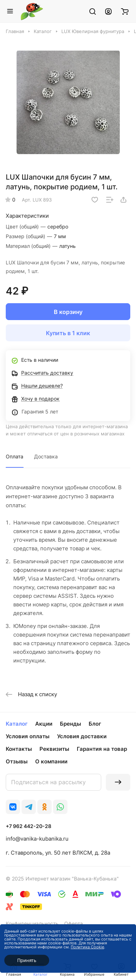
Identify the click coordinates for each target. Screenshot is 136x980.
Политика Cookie (87, 947)
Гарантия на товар (102, 749)
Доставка (46, 456)
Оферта (74, 923)
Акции (44, 724)
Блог (95, 724)
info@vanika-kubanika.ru (37, 839)
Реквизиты (54, 749)
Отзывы (17, 761)
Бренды (71, 724)
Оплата (15, 456)
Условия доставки (82, 736)
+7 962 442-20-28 (29, 826)
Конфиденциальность (32, 923)
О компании (51, 761)
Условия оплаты (28, 736)
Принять (27, 960)
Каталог (17, 724)
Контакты (19, 749)
